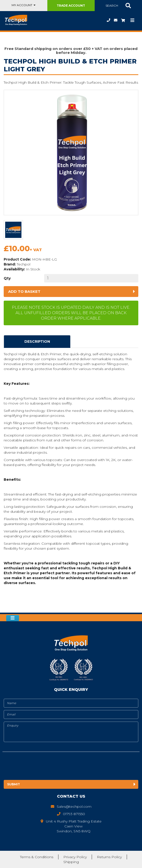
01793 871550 (108, 20)
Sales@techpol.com (116, 20)
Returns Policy (109, 857)
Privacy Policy (75, 857)
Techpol (24, 264)
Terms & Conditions (37, 857)
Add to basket (24, 291)
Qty (7, 278)
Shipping (71, 862)
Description (37, 341)
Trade (71, 6)
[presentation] (44, 766)
